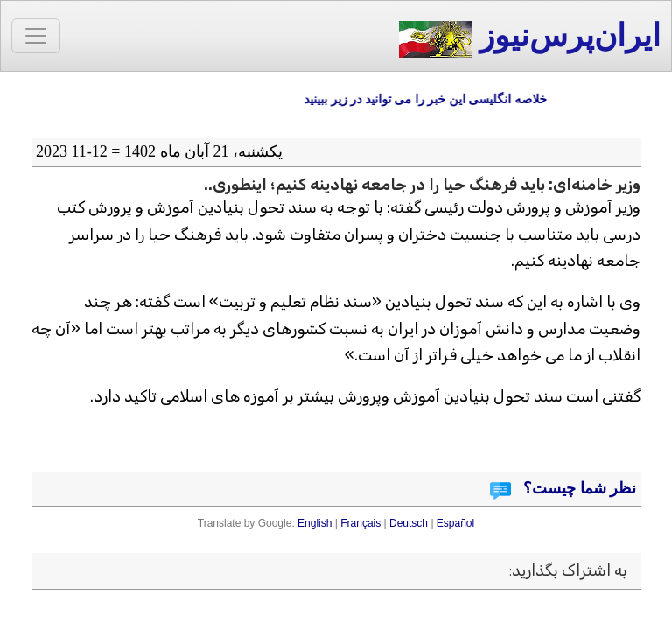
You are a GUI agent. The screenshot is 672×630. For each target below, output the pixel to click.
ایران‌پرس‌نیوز (530, 38)
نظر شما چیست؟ (578, 488)
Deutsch (409, 523)
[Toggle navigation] (36, 36)
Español (455, 523)
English (315, 523)
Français (360, 523)
